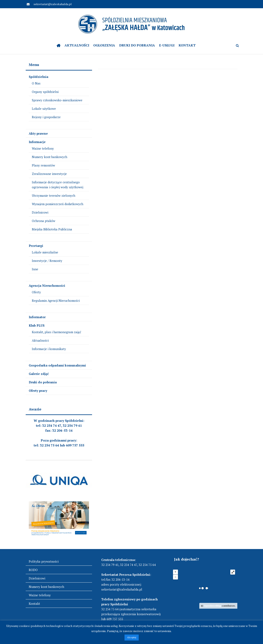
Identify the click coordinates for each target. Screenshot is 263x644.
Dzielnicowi (40, 212)
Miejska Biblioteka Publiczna (52, 229)
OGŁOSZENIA (104, 45)
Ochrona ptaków (44, 221)
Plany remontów (43, 165)
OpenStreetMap (212, 606)
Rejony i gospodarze (46, 117)
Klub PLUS (37, 325)
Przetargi (36, 246)
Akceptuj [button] (132, 637)
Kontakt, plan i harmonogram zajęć (57, 332)
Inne (35, 269)
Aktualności (77, 45)
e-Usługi (167, 45)
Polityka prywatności (44, 561)
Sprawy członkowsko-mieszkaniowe (57, 100)
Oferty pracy (38, 391)
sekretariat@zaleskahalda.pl (52, 4)
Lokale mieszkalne (45, 252)
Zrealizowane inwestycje (49, 174)
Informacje (37, 142)
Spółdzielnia (39, 77)
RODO (33, 570)
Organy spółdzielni (45, 92)
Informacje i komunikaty (49, 349)
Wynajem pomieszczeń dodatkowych (58, 204)
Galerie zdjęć (39, 374)
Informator (37, 317)
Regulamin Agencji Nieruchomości (56, 301)
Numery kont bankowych (50, 157)
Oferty (36, 292)
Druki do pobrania (137, 45)
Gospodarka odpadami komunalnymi (57, 365)
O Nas (36, 83)
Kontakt (187, 45)
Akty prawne (38, 133)
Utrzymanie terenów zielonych (54, 195)
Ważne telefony (43, 148)
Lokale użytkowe (44, 109)
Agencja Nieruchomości (47, 286)
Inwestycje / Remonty (47, 261)
